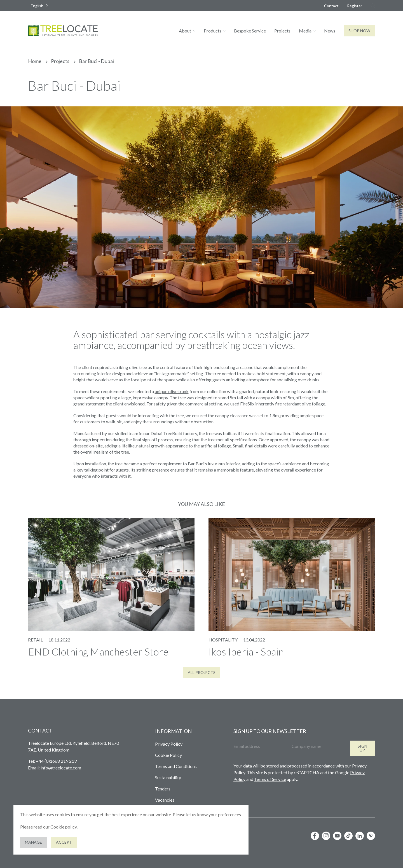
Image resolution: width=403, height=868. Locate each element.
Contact (331, 6)
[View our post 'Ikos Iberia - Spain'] (292, 587)
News (330, 31)
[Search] (373, 6)
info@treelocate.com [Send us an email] (61, 768)
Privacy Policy (169, 744)
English (37, 6)
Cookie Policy (168, 755)
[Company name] (318, 746)
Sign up (362, 748)
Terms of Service (270, 779)
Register (355, 6)
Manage (33, 842)
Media (305, 31)
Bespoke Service (250, 31)
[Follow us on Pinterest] (371, 836)
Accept (64, 842)
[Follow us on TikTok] (348, 836)
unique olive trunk (172, 391)
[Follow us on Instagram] (326, 836)
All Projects (202, 672)
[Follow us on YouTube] (337, 836)
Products (213, 31)
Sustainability (168, 777)
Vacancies (165, 800)
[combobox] (40, 6)
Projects (282, 31)
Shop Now (359, 31)
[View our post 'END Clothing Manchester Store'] (111, 587)
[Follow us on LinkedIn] (360, 836)
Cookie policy (64, 827)
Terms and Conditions (176, 766)
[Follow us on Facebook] (315, 836)
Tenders (163, 789)
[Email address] (260, 746)
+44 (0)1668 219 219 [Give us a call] (56, 761)
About (185, 31)
